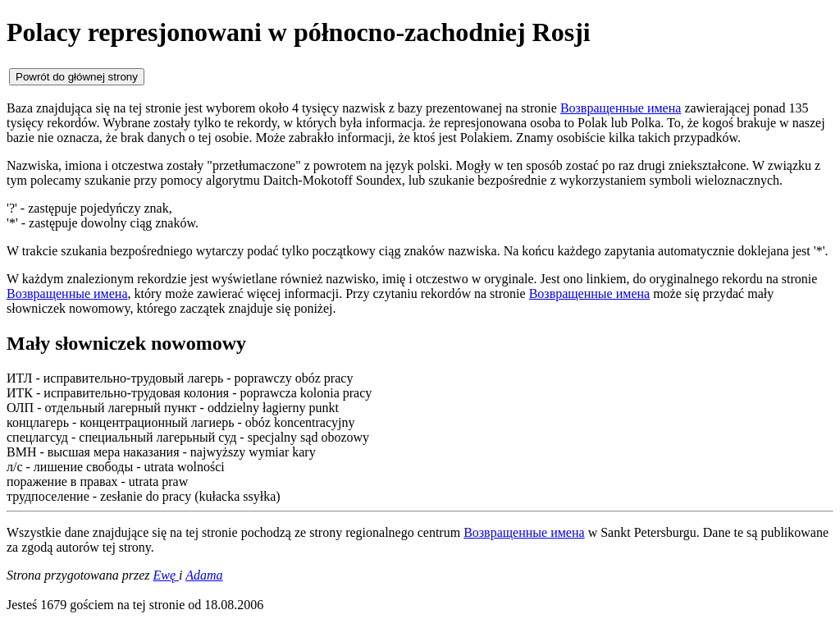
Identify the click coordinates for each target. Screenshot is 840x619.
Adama (204, 575)
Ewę (167, 575)
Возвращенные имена (621, 108)
